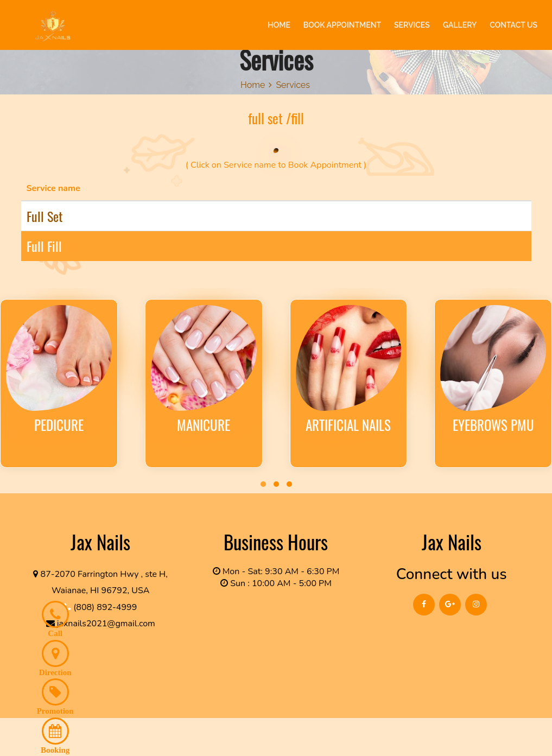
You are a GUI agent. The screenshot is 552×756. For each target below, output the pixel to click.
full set (45, 216)
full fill (44, 246)
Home (253, 85)
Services (293, 85)
